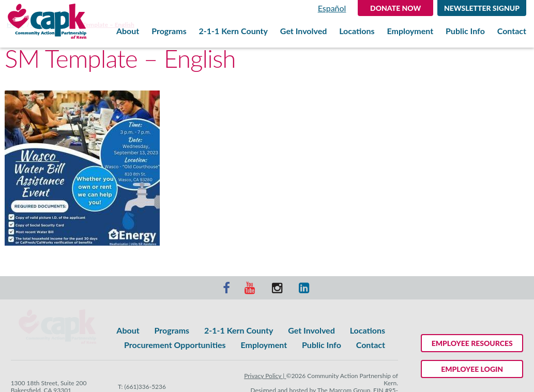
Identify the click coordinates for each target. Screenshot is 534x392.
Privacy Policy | (265, 376)
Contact (512, 31)
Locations (357, 31)
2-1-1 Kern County (233, 31)
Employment (410, 31)
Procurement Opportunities (175, 345)
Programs (169, 31)
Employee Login (472, 369)
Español (332, 8)
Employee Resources (472, 343)
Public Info (465, 31)
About (128, 31)
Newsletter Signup (482, 8)
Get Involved (303, 31)
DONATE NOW (395, 8)
